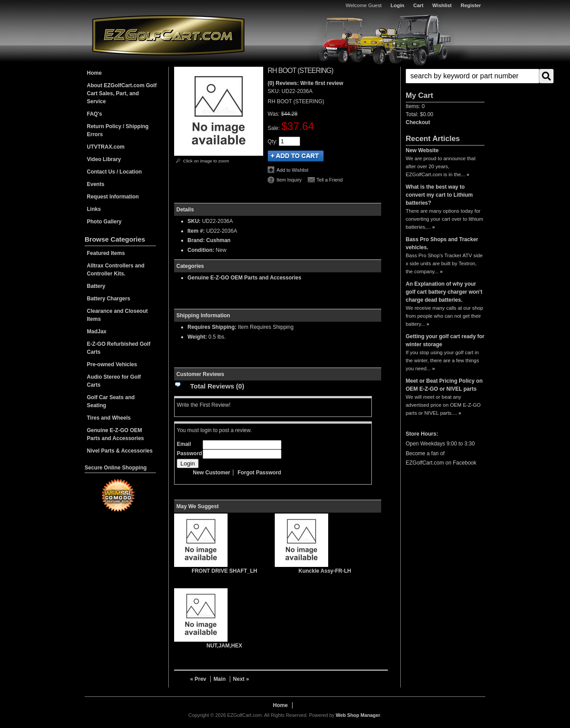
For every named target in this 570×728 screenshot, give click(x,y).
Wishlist (442, 5)
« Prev (198, 679)
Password (189, 453)
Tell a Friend (330, 180)
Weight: (197, 337)
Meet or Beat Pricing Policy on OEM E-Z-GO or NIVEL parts (444, 385)
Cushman (218, 240)
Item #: (197, 231)
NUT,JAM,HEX (224, 646)
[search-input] (472, 76)
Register (471, 5)
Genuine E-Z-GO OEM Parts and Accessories (244, 278)
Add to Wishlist (292, 170)
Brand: (196, 240)
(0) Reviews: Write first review (305, 83)
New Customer (212, 473)
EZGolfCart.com (168, 35)
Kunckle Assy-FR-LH (325, 571)
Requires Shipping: (212, 327)
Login (397, 5)
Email (184, 444)
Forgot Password (259, 473)
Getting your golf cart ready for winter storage (445, 340)
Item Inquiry (289, 180)
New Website (422, 150)
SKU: (275, 91)
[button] (445, 76)
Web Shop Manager (358, 715)
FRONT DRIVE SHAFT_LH (224, 571)
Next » (241, 679)
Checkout (418, 122)
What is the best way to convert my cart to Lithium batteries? (439, 195)
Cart (418, 5)
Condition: (201, 250)
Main (219, 679)
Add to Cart (296, 156)
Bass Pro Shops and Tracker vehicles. (442, 243)
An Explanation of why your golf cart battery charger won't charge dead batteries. (444, 292)
